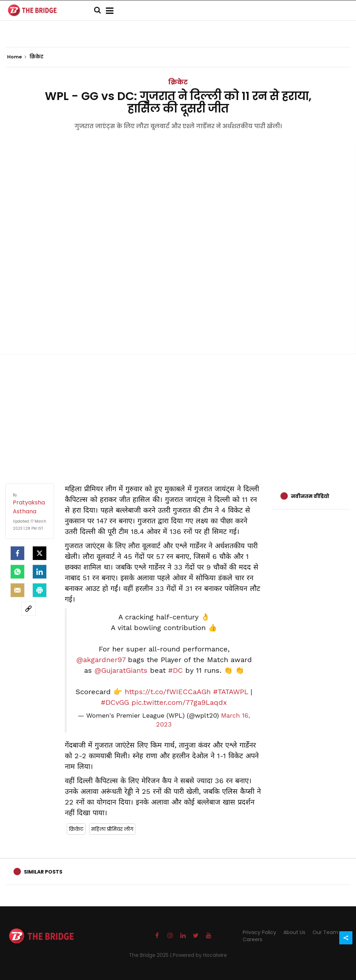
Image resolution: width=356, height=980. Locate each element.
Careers (252, 939)
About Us (294, 932)
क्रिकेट (178, 82)
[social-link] (29, 609)
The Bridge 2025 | (151, 955)
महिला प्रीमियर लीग (112, 829)
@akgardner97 (101, 660)
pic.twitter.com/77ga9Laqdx (179, 702)
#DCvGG (115, 702)
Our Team (325, 932)
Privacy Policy (259, 932)
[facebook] (17, 553)
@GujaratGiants (121, 670)
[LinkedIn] (40, 572)
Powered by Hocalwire (200, 955)
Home (17, 57)
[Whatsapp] (17, 572)
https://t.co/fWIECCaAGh (168, 692)
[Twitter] (40, 553)
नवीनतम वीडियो (310, 496)
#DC (176, 670)
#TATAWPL (231, 692)
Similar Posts (43, 872)
